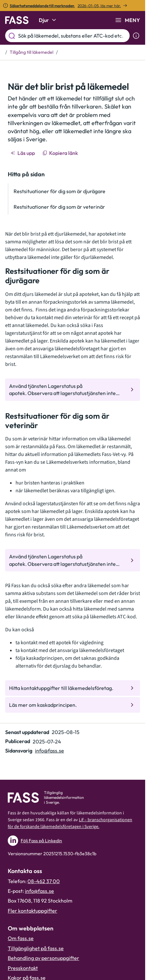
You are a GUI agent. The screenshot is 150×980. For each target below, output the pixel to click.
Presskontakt (23, 968)
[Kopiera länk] (61, 153)
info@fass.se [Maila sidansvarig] (49, 751)
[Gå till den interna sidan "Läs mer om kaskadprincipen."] (73, 705)
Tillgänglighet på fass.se (36, 948)
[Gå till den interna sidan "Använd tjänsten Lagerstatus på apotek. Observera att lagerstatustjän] (73, 390)
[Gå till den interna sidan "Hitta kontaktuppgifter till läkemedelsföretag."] (73, 688)
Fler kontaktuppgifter (32, 911)
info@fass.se (39, 891)
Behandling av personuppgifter (43, 958)
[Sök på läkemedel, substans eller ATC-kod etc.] (73, 36)
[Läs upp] (23, 153)
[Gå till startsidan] (17, 20)
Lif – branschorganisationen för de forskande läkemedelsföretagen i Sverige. (70, 823)
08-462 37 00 (44, 881)
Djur (48, 20)
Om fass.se (21, 938)
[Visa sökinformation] (136, 36)
